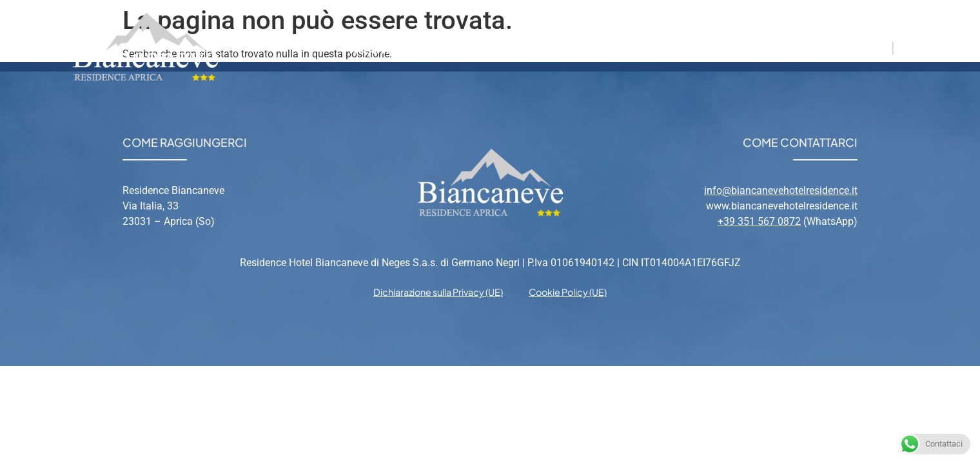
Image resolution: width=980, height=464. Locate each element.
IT (882, 47)
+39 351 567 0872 (759, 221)
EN (907, 47)
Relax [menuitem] (644, 47)
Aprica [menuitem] (581, 47)
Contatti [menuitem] (713, 47)
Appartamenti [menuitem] (487, 47)
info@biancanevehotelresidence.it (781, 190)
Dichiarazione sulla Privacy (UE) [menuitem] (438, 292)
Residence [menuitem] (383, 47)
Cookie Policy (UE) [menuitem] (568, 292)
